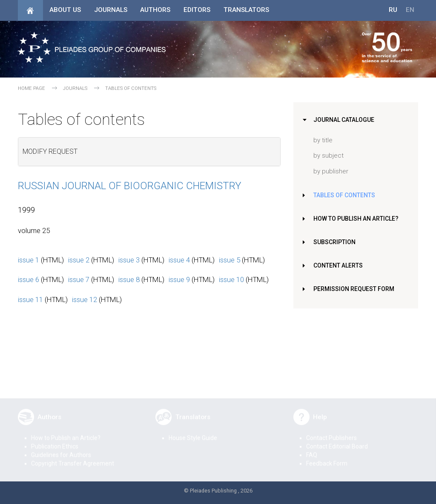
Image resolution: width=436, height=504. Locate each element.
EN (410, 10)
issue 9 (179, 279)
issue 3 (129, 260)
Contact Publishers (331, 432)
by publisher (331, 171)
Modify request (50, 151)
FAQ (312, 449)
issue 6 (29, 279)
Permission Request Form (355, 289)
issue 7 (79, 279)
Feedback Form (327, 458)
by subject (328, 156)
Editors (197, 10)
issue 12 (85, 300)
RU (393, 10)
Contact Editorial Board (337, 441)
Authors (155, 10)
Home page (32, 88)
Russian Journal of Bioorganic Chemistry (130, 186)
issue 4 (179, 260)
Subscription (336, 242)
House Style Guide (193, 432)
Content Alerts (340, 265)
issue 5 (229, 260)
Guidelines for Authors (61, 449)
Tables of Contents (346, 195)
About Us (65, 10)
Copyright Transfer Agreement (73, 458)
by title (323, 140)
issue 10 (231, 279)
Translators (246, 10)
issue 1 (29, 260)
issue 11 (30, 300)
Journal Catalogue (345, 120)
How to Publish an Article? (358, 219)
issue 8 (129, 279)
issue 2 (79, 260)
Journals (111, 10)
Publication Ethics (55, 441)
